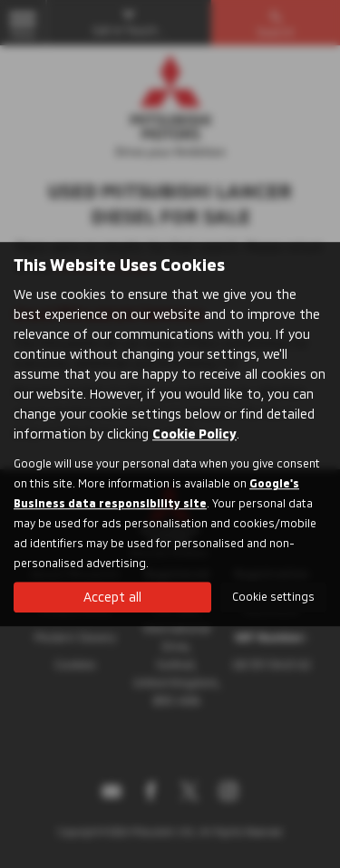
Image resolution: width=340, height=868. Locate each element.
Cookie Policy (194, 434)
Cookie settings (273, 596)
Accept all (112, 597)
